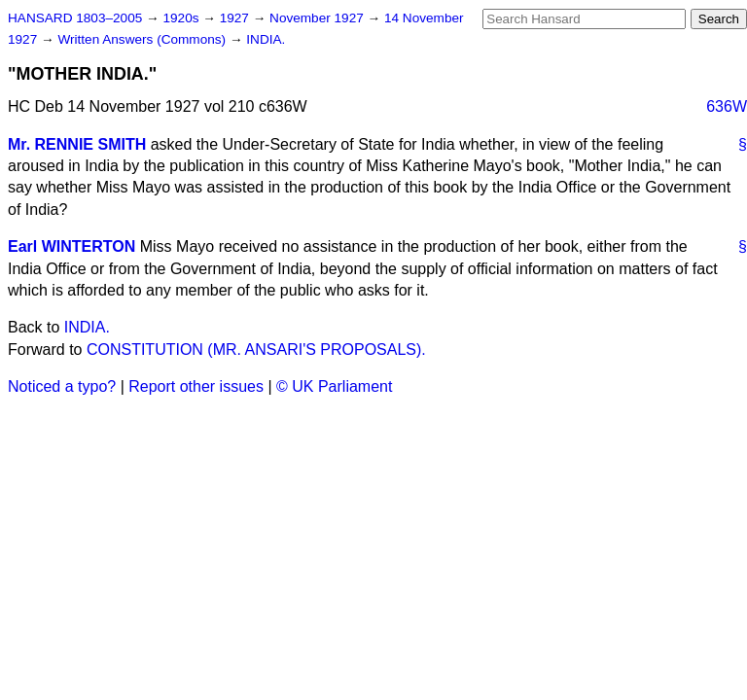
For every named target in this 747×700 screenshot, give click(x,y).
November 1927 (319, 18)
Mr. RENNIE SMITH (77, 144)
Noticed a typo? (62, 386)
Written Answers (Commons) (143, 39)
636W (727, 106)
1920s (182, 18)
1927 (236, 18)
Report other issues (196, 386)
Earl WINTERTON (71, 246)
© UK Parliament (334, 386)
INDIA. (266, 39)
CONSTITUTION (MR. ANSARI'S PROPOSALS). (256, 350)
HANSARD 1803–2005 (75, 18)
